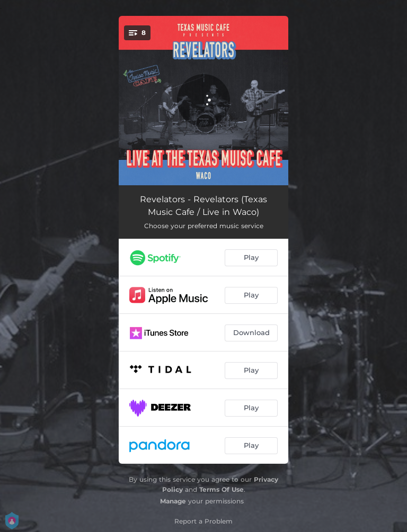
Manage (173, 501)
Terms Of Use (222, 489)
